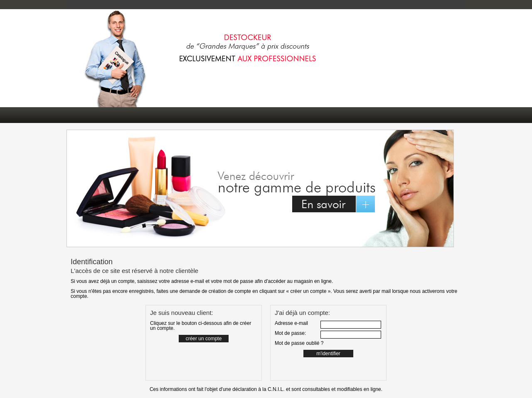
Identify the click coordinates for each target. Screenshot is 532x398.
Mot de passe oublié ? (299, 343)
